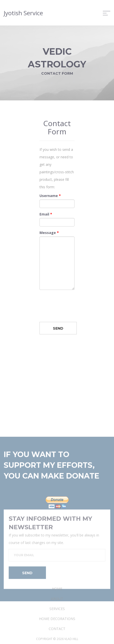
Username (50, 196)
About (57, 619)
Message (49, 233)
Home (57, 609)
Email (46, 215)
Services (57, 629)
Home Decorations (57, 639)
